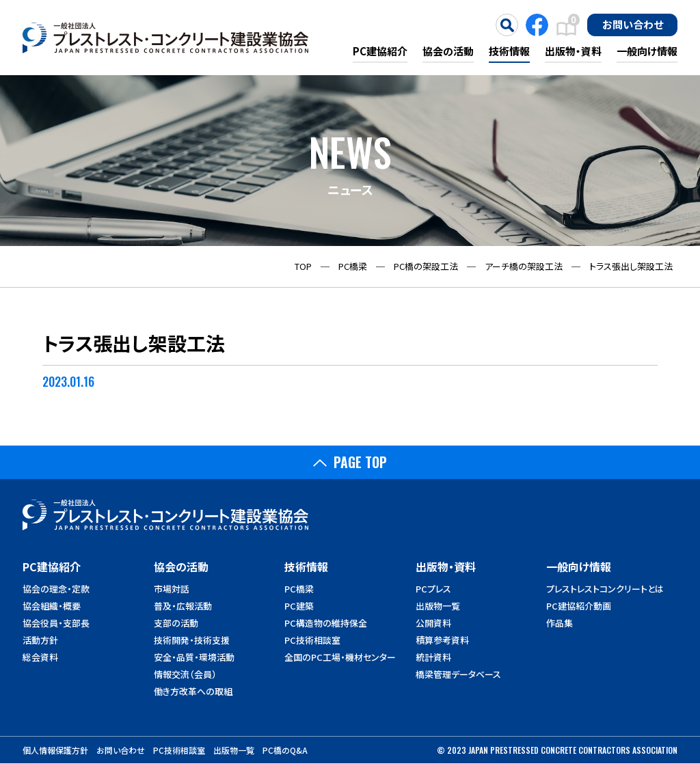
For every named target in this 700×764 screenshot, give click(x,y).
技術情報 (509, 51)
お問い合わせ (633, 24)
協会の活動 (448, 51)
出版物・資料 (573, 51)
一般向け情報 (647, 51)
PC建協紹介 (380, 51)
